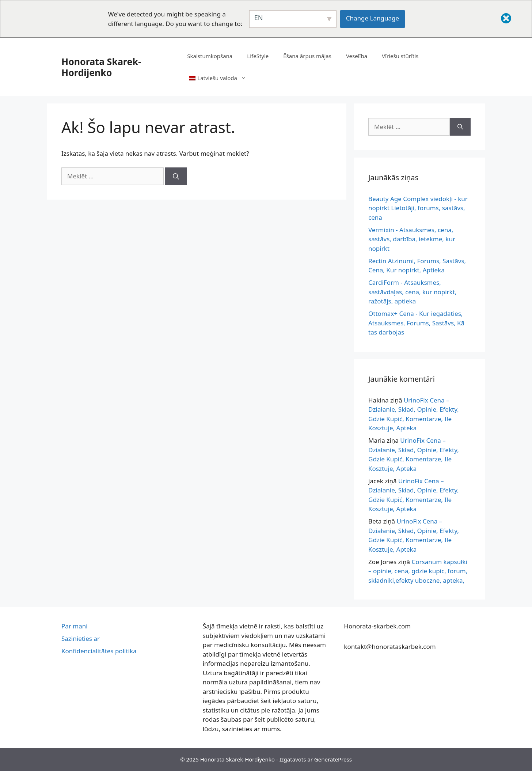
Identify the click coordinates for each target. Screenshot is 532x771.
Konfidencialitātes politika (99, 651)
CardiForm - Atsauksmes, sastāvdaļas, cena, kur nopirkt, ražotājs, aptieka (412, 292)
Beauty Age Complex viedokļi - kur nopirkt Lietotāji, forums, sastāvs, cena (418, 208)
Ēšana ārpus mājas (307, 56)
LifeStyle (258, 56)
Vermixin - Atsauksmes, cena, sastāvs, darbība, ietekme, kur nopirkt (412, 239)
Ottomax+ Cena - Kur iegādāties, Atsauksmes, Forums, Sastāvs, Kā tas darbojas (416, 323)
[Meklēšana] (176, 176)
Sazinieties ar (81, 638)
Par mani (75, 626)
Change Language (373, 18)
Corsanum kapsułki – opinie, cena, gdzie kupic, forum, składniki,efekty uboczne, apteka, (418, 571)
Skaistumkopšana (210, 56)
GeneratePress (333, 759)
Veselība (357, 56)
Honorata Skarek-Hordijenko (101, 67)
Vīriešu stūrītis (400, 56)
